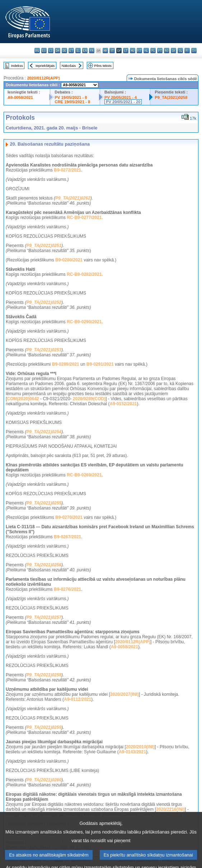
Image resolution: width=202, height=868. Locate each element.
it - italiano (112, 51)
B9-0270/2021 (69, 517)
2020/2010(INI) (140, 747)
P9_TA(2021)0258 (171, 97)
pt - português (160, 51)
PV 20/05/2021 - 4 (121, 97)
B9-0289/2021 (66, 364)
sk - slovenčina (173, 51)
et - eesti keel (71, 51)
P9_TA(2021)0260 (44, 780)
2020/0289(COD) (89, 399)
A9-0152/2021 (123, 404)
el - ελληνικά (78, 51)
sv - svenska (194, 51)
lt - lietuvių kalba (126, 51)
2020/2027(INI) (125, 694)
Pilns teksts (103, 66)
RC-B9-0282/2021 (84, 274)
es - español (44, 51)
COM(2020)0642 (23, 399)
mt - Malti (139, 51)
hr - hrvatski (105, 51)
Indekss (17, 66)
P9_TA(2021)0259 (44, 727)
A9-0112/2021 (77, 699)
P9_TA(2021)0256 (44, 565)
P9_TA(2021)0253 (44, 350)
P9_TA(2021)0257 (44, 617)
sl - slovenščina (180, 51)
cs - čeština (51, 51)
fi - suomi (187, 51)
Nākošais (69, 66)
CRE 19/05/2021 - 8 (72, 102)
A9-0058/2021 (20, 97)
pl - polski (153, 51)
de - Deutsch (64, 51)
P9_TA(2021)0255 (44, 503)
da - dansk (58, 51)
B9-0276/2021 (67, 589)
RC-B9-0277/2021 (84, 218)
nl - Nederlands (146, 51)
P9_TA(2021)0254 (44, 432)
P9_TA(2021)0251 (44, 246)
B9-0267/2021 (67, 537)
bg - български (37, 51)
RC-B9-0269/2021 (84, 475)
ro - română (167, 51)
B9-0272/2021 (67, 170)
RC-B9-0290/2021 (84, 322)
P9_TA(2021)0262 (73, 198)
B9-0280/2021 (69, 260)
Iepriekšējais (45, 66)
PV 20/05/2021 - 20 (123, 102)
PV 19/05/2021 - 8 (71, 97)
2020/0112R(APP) (43, 78)
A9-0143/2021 (132, 752)
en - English (85, 51)
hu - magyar (133, 51)
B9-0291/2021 (100, 364)
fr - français (92, 51)
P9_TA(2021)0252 (44, 302)
